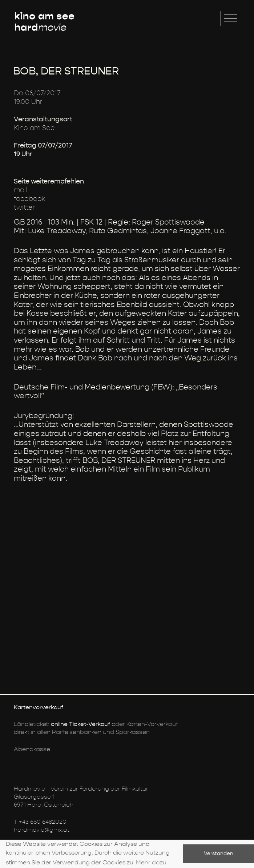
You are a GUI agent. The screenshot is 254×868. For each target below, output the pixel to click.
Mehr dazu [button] (151, 863)
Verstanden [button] (219, 854)
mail (21, 190)
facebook (29, 199)
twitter (25, 208)
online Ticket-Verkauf (80, 724)
